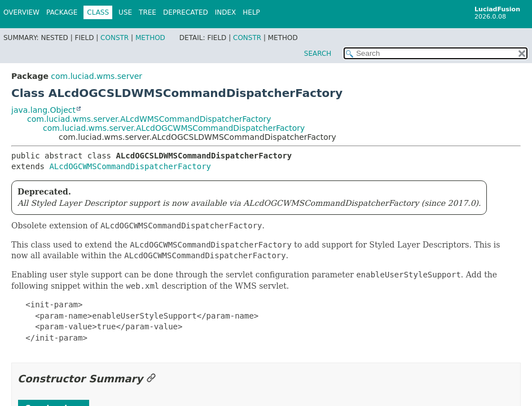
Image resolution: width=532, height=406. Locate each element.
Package (62, 12)
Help (251, 12)
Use (125, 12)
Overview (21, 12)
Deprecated (186, 12)
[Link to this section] (151, 379)
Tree (148, 12)
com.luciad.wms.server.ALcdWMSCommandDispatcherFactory (149, 119)
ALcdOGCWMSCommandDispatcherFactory (130, 166)
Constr (115, 38)
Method (150, 38)
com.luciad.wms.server (96, 76)
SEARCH (318, 54)
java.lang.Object (43, 110)
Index (226, 12)
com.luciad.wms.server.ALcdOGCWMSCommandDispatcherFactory (174, 128)
